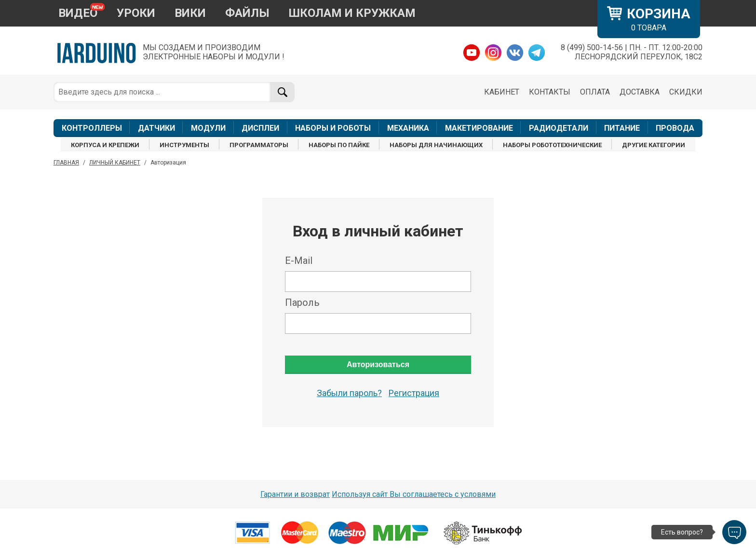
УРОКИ (136, 13)
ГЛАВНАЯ (66, 163)
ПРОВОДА (675, 128)
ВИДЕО (78, 13)
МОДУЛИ (208, 128)
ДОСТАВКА (640, 92)
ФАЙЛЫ (247, 13)
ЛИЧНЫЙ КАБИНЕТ (115, 163)
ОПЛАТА (595, 92)
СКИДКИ (686, 92)
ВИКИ (190, 13)
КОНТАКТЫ (550, 92)
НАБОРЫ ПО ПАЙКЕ (339, 145)
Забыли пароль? (349, 393)
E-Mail (299, 261)
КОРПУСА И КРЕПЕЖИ (105, 145)
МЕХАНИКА (408, 128)
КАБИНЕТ (502, 92)
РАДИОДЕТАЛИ (559, 128)
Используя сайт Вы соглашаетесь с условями (414, 494)
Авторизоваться (378, 364)
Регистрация (414, 393)
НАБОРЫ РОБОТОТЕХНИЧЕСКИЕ (552, 145)
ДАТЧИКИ (156, 128)
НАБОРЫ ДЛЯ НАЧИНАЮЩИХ (436, 145)
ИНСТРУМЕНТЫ (184, 145)
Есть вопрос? (682, 532)
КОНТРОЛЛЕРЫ (92, 128)
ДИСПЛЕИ (260, 128)
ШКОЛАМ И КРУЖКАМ (352, 13)
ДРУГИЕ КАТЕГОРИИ (654, 145)
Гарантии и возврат (295, 494)
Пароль (302, 302)
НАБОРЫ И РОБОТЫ (333, 128)
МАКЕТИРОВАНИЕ (479, 128)
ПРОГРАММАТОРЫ (259, 145)
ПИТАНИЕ (622, 128)
